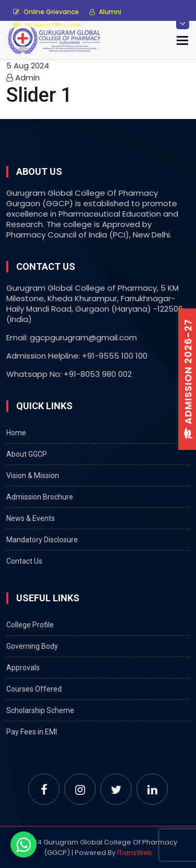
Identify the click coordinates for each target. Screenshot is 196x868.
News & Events (31, 518)
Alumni (105, 12)
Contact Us (24, 561)
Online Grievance (46, 12)
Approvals (23, 668)
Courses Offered (34, 689)
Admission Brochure (40, 497)
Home (16, 433)
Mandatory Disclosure (42, 540)
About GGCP (27, 454)
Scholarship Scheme (40, 710)
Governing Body (32, 646)
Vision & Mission (33, 475)
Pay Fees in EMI (32, 732)
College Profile (30, 625)
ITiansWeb (135, 853)
